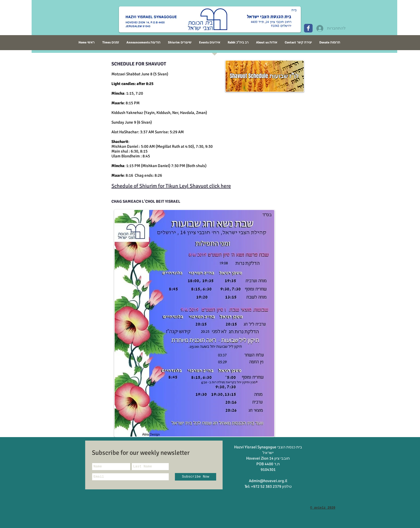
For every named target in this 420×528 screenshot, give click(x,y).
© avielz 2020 (323, 508)
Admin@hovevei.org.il (268, 481)
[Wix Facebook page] (308, 28)
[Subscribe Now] (196, 477)
